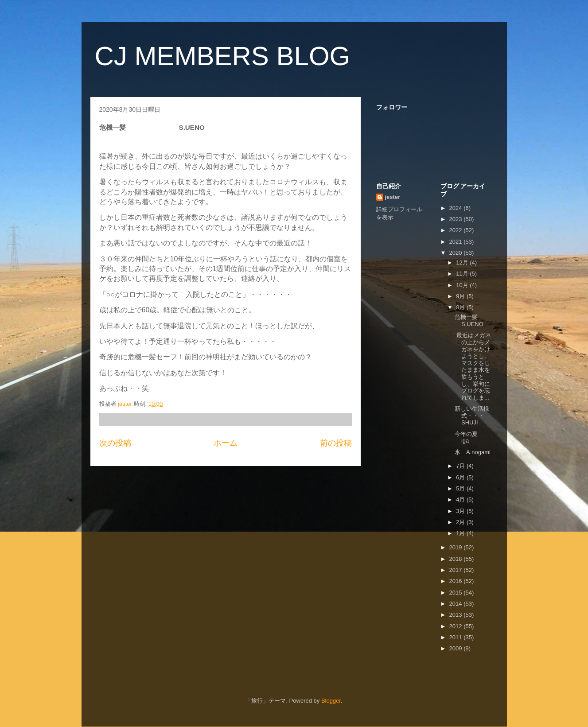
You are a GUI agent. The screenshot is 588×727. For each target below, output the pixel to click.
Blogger (331, 701)
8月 (461, 307)
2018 (457, 559)
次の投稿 (115, 443)
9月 (461, 296)
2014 (457, 604)
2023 (457, 219)
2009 (457, 648)
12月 (463, 262)
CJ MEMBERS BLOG (223, 56)
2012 (457, 626)
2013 (457, 615)
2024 (457, 208)
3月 (461, 511)
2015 (457, 593)
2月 (461, 522)
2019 (457, 547)
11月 (463, 274)
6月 (461, 477)
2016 (457, 581)
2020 (457, 253)
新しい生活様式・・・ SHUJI (481, 416)
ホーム (226, 443)
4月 (461, 500)
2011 (457, 637)
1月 (461, 533)
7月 (461, 466)
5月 (461, 488)
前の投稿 (336, 443)
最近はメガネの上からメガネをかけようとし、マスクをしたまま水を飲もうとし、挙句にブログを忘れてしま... (473, 366)
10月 (463, 285)
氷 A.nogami (473, 452)
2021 (457, 242)
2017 (457, 570)
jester (393, 197)
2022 (457, 230)
